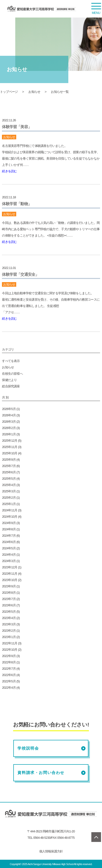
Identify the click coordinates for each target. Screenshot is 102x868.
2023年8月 (9, 593)
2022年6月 (9, 675)
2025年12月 (10, 441)
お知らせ (34, 92)
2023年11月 (10, 574)
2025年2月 (9, 498)
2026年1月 (9, 434)
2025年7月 (9, 466)
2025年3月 (9, 491)
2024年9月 (9, 523)
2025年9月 (9, 460)
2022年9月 (9, 656)
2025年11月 (10, 447)
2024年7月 (9, 536)
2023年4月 (9, 618)
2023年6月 (9, 605)
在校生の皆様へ (12, 374)
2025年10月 (10, 453)
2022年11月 (10, 643)
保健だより (9, 380)
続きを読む (9, 171)
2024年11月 (10, 510)
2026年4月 (9, 415)
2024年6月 (9, 542)
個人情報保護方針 (51, 851)
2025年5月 (9, 479)
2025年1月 (9, 504)
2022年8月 (9, 662)
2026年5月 (9, 409)
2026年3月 (9, 422)
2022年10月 (10, 650)
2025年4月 (9, 485)
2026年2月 (9, 428)
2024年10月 (10, 517)
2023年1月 (9, 637)
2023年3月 (9, 624)
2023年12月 (10, 567)
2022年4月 (9, 688)
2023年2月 (9, 631)
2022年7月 (9, 669)
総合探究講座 (11, 386)
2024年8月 (9, 529)
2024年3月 (9, 561)
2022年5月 (9, 681)
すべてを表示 (11, 361)
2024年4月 (9, 555)
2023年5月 (9, 612)
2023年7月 (9, 599)
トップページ (9, 92)
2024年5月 (9, 548)
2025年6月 (9, 472)
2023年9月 (9, 586)
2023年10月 (10, 580)
